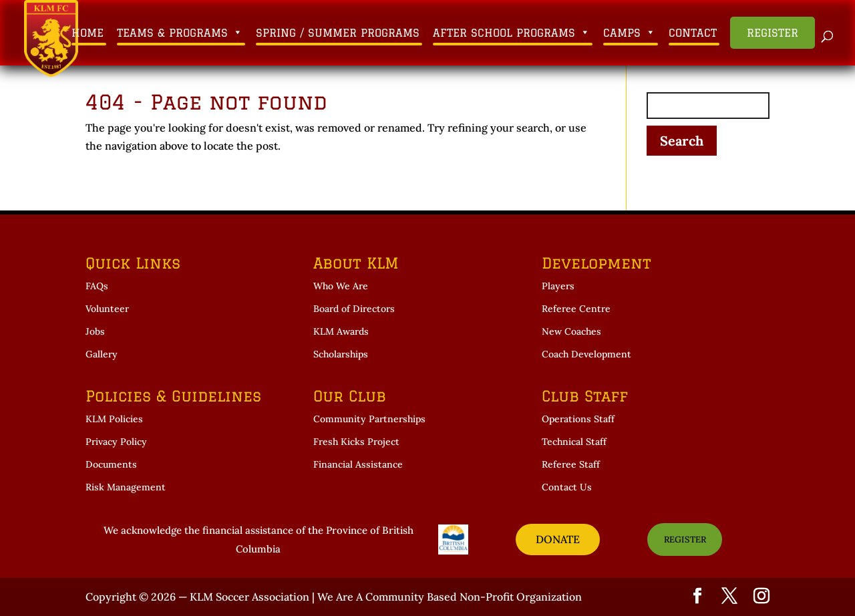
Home (88, 33)
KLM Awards (341, 331)
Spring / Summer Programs (338, 33)
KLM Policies (114, 419)
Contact (693, 33)
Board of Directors (354, 309)
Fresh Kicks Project (356, 442)
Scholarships (341, 354)
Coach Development (586, 354)
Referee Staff (571, 464)
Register (773, 33)
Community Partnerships (369, 419)
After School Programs (511, 33)
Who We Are (341, 286)
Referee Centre (576, 309)
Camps (629, 33)
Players (558, 286)
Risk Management (126, 487)
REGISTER (685, 540)
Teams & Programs (180, 33)
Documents (111, 464)
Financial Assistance (358, 464)
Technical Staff (574, 442)
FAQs (97, 286)
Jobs (95, 331)
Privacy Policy (116, 442)
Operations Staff (578, 419)
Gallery (102, 354)
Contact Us (567, 487)
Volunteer (107, 309)
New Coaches (571, 331)
